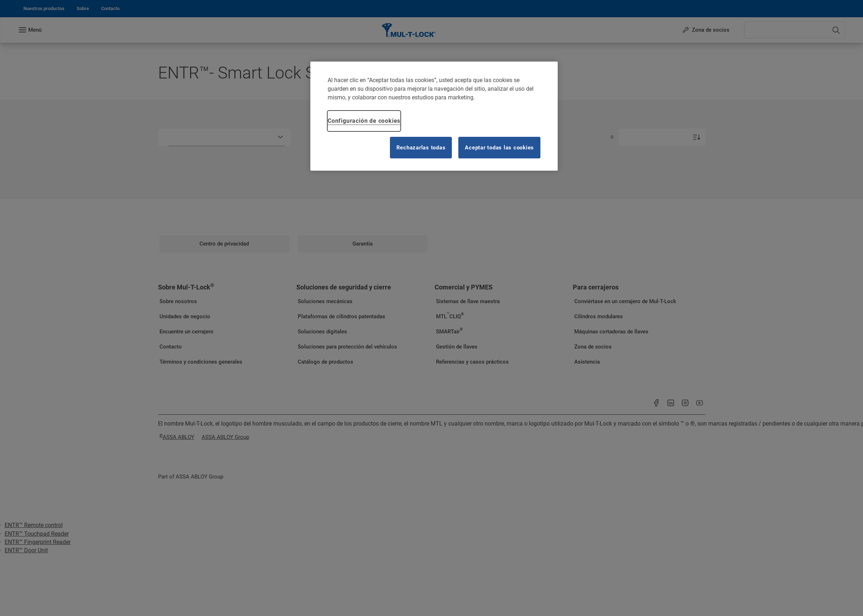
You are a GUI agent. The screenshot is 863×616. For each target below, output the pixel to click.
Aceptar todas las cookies (499, 148)
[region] (434, 116)
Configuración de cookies (364, 121)
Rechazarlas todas (421, 148)
